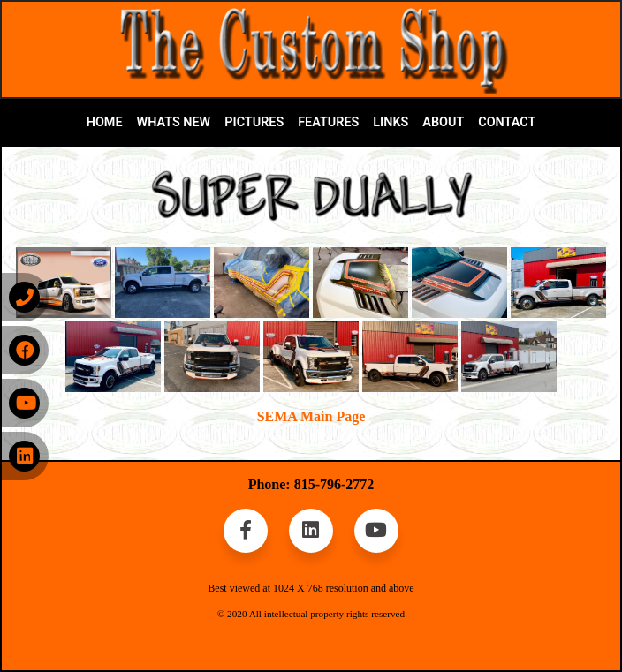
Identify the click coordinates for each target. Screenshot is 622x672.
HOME (105, 122)
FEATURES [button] (328, 122)
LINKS (391, 122)
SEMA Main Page (311, 416)
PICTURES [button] (254, 122)
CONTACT (507, 122)
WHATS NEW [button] (174, 122)
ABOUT (443, 122)
